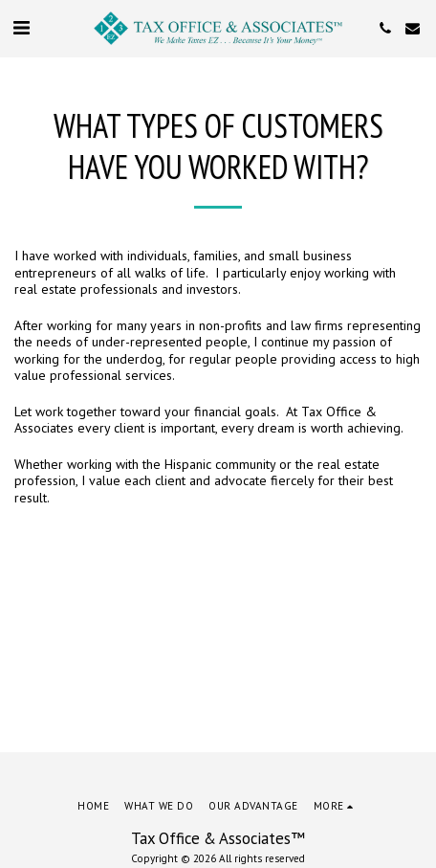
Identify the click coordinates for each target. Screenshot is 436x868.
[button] (21, 28)
